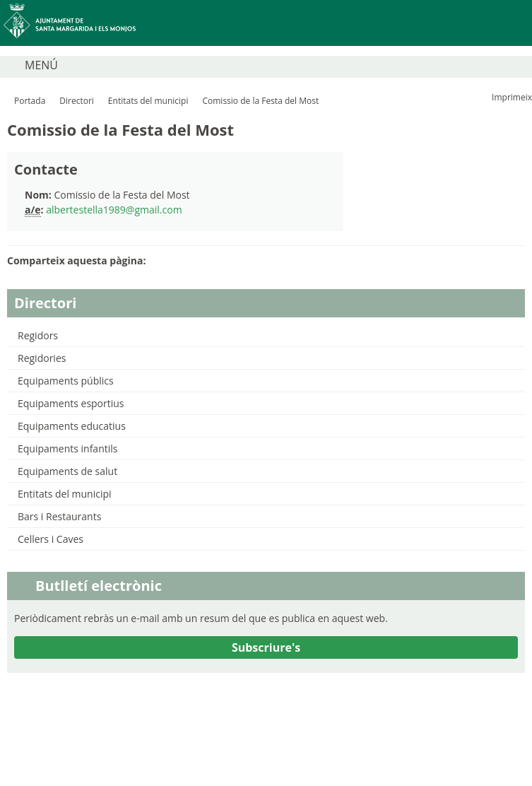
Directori (77, 101)
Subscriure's (266, 647)
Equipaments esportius (71, 403)
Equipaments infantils (67, 448)
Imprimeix (512, 97)
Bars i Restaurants (59, 516)
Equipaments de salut (67, 471)
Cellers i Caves (51, 539)
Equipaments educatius (72, 426)
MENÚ (41, 65)
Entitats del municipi (148, 101)
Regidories (42, 358)
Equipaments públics (66, 381)
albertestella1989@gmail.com (114, 210)
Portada (30, 101)
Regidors (38, 335)
